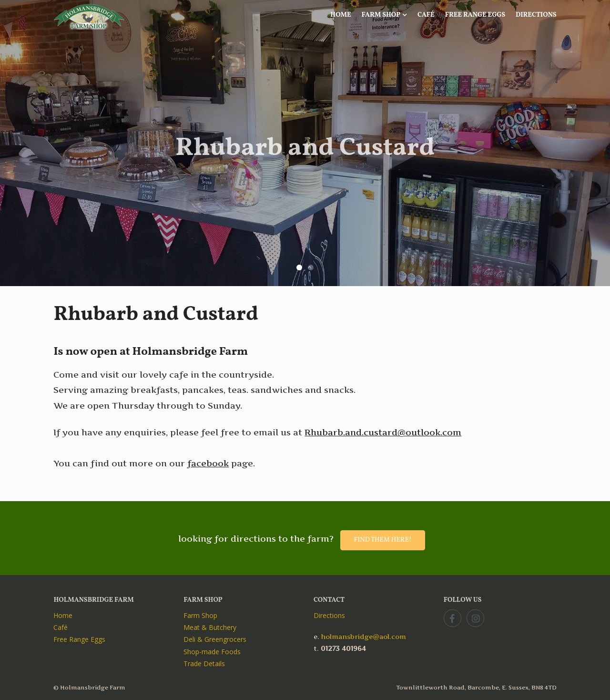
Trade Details (204, 664)
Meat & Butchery (210, 627)
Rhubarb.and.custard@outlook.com (383, 432)
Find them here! (382, 540)
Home (341, 15)
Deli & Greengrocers (215, 639)
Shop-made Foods (212, 652)
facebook (208, 463)
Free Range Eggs (475, 15)
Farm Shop (385, 15)
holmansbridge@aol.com (364, 636)
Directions (536, 15)
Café (426, 15)
